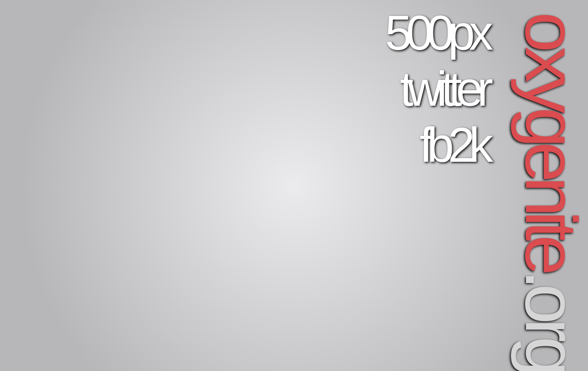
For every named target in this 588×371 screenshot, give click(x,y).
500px (436, 33)
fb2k (453, 145)
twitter (444, 89)
